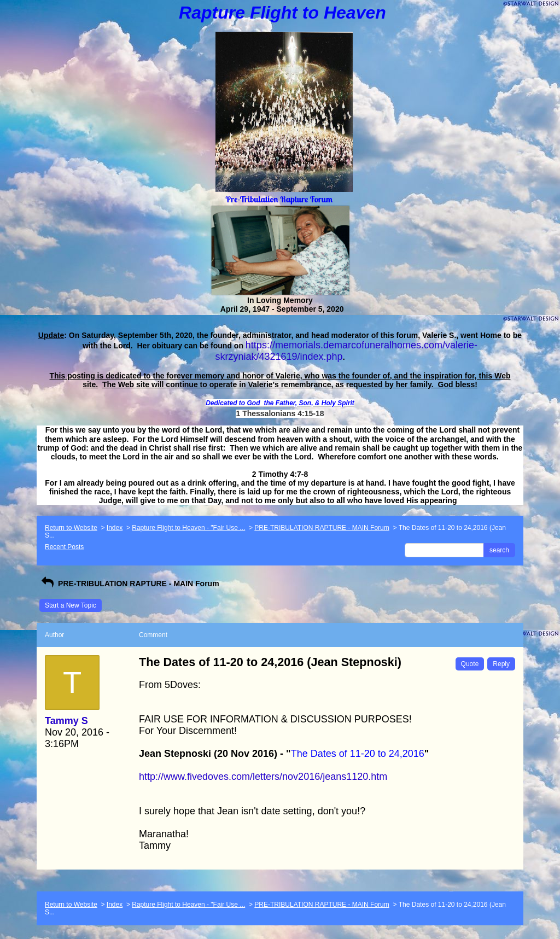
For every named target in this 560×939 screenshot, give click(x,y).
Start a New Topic (71, 605)
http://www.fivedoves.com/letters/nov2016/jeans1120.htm (263, 777)
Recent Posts (64, 547)
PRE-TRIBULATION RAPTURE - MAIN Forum (322, 528)
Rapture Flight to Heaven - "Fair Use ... (188, 528)
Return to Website (71, 528)
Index (115, 528)
